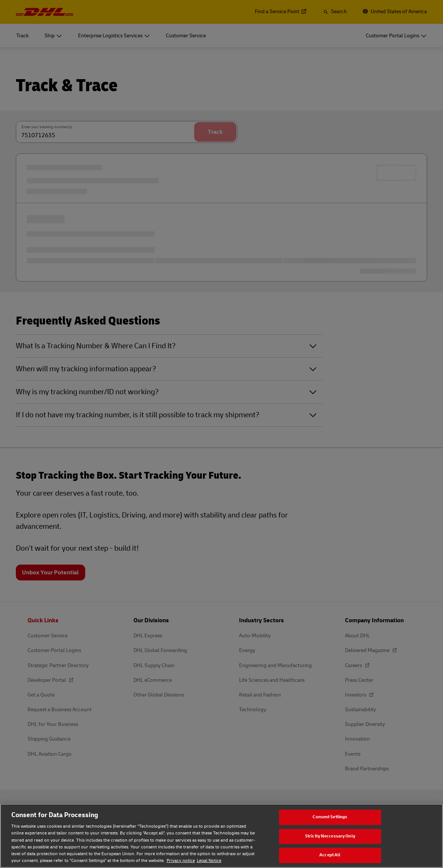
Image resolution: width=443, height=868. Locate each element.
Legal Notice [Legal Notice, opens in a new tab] (209, 861)
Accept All (330, 855)
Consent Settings (330, 817)
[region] (221, 836)
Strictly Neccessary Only (330, 836)
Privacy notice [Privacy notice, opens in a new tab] (181, 861)
